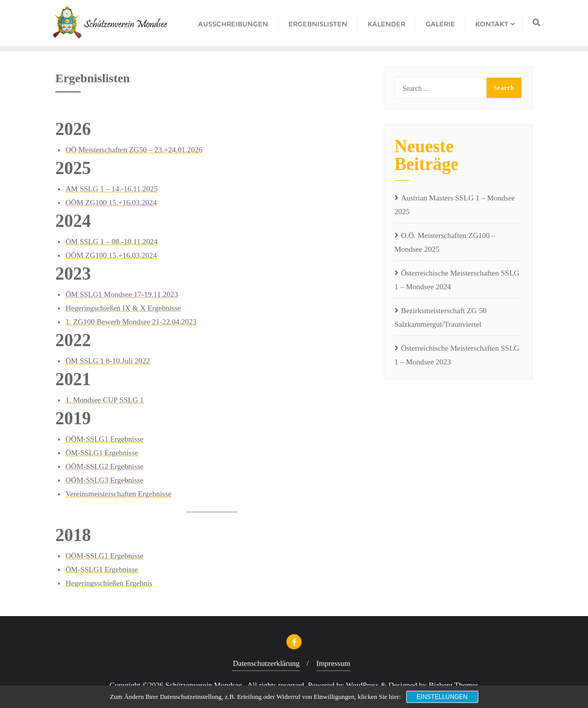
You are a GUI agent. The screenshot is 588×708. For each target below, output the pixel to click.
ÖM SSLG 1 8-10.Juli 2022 (108, 361)
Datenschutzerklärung (266, 663)
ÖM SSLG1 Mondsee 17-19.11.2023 (122, 294)
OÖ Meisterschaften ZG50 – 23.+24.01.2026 (134, 150)
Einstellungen (442, 697)
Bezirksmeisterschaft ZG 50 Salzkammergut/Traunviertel (440, 317)
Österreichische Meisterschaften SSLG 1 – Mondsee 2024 (457, 280)
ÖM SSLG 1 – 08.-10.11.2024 (112, 242)
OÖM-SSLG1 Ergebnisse (104, 439)
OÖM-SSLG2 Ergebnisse (104, 466)
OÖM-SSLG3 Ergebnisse (104, 480)
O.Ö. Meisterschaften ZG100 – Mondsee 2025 (445, 242)
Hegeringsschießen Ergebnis (109, 583)
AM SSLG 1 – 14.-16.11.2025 (112, 189)
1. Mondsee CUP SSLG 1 (105, 400)
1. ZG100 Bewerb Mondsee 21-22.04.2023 (131, 322)
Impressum (333, 663)
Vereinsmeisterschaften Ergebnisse (118, 494)
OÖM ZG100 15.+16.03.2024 (111, 203)
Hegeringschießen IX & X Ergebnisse (123, 308)
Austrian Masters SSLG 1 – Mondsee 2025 (455, 205)
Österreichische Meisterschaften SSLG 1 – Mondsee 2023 (457, 355)
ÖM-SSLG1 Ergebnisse (102, 453)
